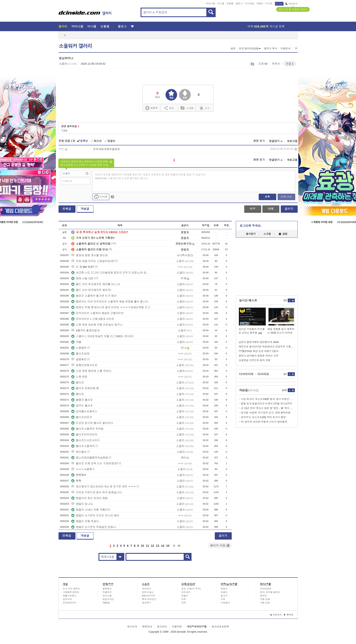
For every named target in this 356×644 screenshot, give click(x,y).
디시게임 (249, 4)
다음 (174, 546)
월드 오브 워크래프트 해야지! (91, 290)
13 (158, 546)
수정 (253, 209)
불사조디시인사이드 (86, 440)
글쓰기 (289, 209)
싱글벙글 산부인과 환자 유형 (255, 360)
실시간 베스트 (248, 300)
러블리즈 (107, 592)
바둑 (184, 599)
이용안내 (286, 49)
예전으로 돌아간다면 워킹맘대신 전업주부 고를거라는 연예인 (267, 347)
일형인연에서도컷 (84, 365)
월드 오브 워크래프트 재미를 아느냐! (96, 284)
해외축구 (147, 603)
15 (168, 546)
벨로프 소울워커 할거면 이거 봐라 (94, 296)
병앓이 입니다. (82, 504)
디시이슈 (263, 374)
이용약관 (177, 627)
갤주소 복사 (271, 49)
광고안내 (162, 627)
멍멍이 (224, 589)
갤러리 (63, 26)
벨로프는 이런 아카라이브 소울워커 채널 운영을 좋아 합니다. (110, 302)
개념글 (85, 209)
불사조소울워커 (83, 446)
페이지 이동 (220, 546)
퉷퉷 (76, 481)
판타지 (264, 596)
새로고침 (292, 141)
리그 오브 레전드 (71, 589)
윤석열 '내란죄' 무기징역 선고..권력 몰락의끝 (266, 413)
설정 (233, 49)
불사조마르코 (82, 417)
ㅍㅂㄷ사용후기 (83, 469)
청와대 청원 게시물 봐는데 (89, 255)
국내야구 (147, 589)
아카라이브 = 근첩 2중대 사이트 (93, 319)
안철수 (185, 596)
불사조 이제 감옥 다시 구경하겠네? (95, 463)
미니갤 (221, 4)
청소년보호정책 (220, 627)
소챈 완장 (79, 377)
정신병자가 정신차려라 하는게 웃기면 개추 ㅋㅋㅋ (104, 487)
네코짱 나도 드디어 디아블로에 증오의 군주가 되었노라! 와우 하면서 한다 (111, 273)
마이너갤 (210, 4)
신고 (205, 108)
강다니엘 (107, 596)
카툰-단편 (265, 603)
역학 (184, 603)
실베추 (152, 108)
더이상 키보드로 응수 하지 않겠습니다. (97, 492)
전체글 (67, 209)
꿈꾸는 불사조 (82, 406)
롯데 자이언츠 (149, 599)
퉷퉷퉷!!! (79, 475)
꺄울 (76, 342)
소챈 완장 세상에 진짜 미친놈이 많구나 (97, 325)
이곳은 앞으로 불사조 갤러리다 (92, 423)
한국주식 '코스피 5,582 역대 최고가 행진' (264, 417)
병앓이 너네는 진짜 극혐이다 (91, 510)
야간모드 (292, 4)
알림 (283, 234)
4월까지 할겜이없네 (85, 330)
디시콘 (269, 4)
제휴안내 (147, 627)
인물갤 (230, 4)
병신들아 (79, 452)
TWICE (106, 603)
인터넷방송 (266, 589)
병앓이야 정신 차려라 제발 (89, 498)
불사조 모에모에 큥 (85, 388)
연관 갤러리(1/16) (250, 49)
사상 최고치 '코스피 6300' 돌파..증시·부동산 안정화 (268, 399)
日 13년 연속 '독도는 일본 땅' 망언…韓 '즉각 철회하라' (268, 408)
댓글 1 (290, 64)
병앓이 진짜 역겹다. (85, 521)
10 (142, 546)
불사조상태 (80, 354)
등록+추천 (286, 197)
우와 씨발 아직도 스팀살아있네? (93, 261)
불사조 (78, 382)
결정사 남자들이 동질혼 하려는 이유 (259, 356)
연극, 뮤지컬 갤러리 (270, 592)
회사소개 (132, 627)
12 (153, 546)
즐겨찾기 (251, 234)
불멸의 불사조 (82, 400)
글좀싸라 (79, 359)
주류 (223, 599)
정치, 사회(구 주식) (191, 589)
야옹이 (224, 592)
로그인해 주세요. (251, 226)
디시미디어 (246, 374)
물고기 (224, 596)
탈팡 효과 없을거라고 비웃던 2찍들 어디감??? (266, 404)
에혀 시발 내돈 (82, 278)
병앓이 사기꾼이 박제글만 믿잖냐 (93, 527)
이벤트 (260, 4)
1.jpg (64, 130)
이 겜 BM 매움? (83, 267)
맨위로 (289, 615)
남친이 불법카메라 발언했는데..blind (259, 342)
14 (163, 546)
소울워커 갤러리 (75, 46)
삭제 (296, 149)
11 (147, 546)
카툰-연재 (265, 599)
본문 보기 (259, 141)
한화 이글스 (148, 592)
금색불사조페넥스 (84, 411)
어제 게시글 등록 (266, 26)
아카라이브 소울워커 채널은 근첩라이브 (98, 313)
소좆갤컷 (79, 348)
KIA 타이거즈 (149, 596)
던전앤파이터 (70, 603)
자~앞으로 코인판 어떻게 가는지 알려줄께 (264, 422)
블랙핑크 (107, 589)
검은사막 (67, 599)
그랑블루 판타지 (71, 592)
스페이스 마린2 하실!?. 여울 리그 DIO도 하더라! (102, 336)
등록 (267, 197)
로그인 (279, 4)
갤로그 (239, 4)
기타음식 (225, 603)
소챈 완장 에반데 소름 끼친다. (92, 371)
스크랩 (252, 64)
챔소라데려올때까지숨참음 (90, 458)
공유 (169, 108)
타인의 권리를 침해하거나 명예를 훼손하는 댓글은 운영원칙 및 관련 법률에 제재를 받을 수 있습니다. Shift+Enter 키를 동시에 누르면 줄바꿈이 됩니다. (151, 177)
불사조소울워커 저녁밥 (87, 429)
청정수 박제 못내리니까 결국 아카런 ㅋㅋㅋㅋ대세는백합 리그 (111, 307)
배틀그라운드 (70, 596)
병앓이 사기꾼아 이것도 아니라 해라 (95, 515)
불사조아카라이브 (84, 435)
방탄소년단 (108, 599)
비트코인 (186, 592)
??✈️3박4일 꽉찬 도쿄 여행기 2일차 (259, 351)
